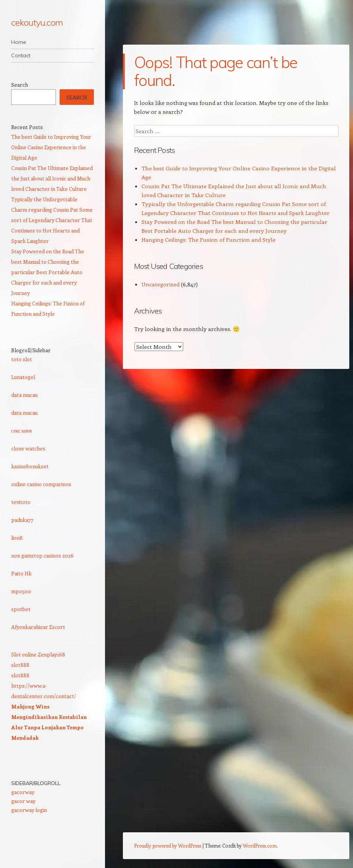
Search (20, 85)
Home (19, 42)
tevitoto (21, 502)
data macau (24, 395)
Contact (21, 55)
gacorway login (29, 810)
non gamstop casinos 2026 (42, 555)
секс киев (21, 430)
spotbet (21, 609)
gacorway (23, 792)
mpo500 (21, 591)
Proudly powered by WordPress (168, 846)
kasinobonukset (30, 466)
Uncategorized (160, 284)
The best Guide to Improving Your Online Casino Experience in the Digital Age (51, 147)
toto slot (22, 359)
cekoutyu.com (37, 22)
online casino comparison (41, 484)
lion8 (17, 538)
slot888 (20, 665)
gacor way (23, 801)
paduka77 (22, 520)
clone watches (28, 448)
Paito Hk (21, 573)
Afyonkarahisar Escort (38, 627)
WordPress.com (260, 846)
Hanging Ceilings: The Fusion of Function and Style (209, 239)
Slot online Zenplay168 (38, 654)
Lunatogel (23, 377)
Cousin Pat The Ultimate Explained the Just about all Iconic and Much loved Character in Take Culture (52, 178)
